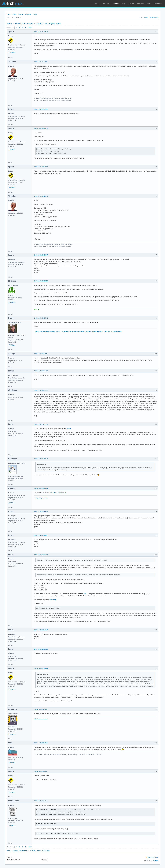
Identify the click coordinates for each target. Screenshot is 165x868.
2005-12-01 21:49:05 (41, 32)
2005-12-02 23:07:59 (41, 424)
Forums (116, 4)
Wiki (124, 4)
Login (35, 14)
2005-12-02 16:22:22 (41, 390)
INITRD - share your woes (48, 23)
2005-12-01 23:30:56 (41, 128)
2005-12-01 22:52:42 (41, 109)
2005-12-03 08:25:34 (41, 488)
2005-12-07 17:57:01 (41, 801)
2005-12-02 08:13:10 (41, 281)
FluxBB (155, 860)
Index (8, 14)
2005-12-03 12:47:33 (41, 555)
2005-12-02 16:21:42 (41, 371)
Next (30, 28)
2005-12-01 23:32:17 (41, 167)
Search (21, 14)
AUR (149, 4)
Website (13, 52)
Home (96, 4)
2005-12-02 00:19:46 (41, 196)
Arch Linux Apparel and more (45, 331)
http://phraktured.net (41, 719)
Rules (14, 14)
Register (28, 14)
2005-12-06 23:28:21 (41, 771)
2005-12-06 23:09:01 (41, 743)
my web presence (42, 498)
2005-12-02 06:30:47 (41, 255)
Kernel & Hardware (24, 23)
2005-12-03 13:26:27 (41, 630)
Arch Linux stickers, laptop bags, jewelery (70, 331)
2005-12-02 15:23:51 (41, 354)
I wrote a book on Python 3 (94, 331)
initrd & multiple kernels (58, 493)
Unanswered (154, 18)
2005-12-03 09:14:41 (41, 535)
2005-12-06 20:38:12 (41, 709)
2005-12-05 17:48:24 (41, 668)
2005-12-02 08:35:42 (41, 318)
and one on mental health (113, 331)
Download (158, 4)
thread (69, 429)
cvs (85, 594)
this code (53, 600)
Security (140, 4)
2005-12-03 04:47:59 (41, 459)
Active (146, 18)
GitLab (131, 4)
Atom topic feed (153, 857)
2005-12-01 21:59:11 (41, 62)
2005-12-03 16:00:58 (41, 649)
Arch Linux (13, 3)
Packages (106, 4)
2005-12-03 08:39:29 (41, 512)
